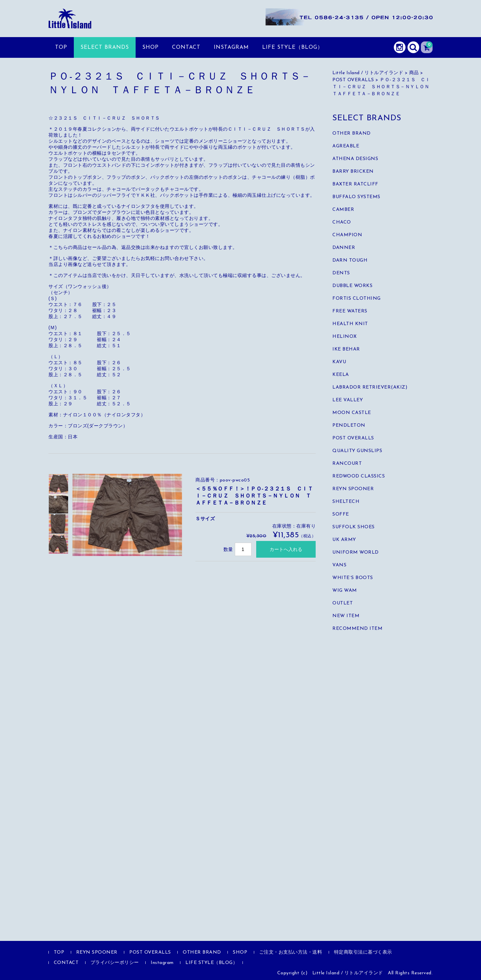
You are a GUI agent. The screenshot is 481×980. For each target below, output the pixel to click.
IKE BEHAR (346, 349)
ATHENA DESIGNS (355, 159)
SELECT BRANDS (105, 47)
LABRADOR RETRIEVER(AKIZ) (370, 387)
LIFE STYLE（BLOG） (293, 47)
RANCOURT (347, 464)
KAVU (339, 362)
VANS (339, 565)
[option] (58, 484)
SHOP (150, 47)
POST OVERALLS (353, 438)
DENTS (341, 273)
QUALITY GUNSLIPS (357, 451)
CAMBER (343, 210)
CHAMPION (347, 235)
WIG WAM (345, 591)
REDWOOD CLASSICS (359, 476)
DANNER (344, 248)
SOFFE (341, 514)
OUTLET (343, 603)
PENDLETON (349, 426)
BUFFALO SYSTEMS (356, 197)
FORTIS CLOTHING (357, 299)
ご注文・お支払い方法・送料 (291, 952)
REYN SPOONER (353, 489)
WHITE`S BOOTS (353, 578)
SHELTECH (346, 502)
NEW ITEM (346, 616)
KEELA (341, 375)
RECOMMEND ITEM (357, 629)
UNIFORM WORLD (356, 552)
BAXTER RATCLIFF (355, 184)
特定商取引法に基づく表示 (363, 952)
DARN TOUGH (350, 260)
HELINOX (345, 337)
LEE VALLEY (348, 400)
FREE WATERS (350, 311)
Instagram (231, 47)
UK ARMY (344, 540)
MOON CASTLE (352, 413)
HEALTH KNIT (350, 324)
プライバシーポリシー (115, 963)
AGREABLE (346, 146)
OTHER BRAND (352, 133)
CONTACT (186, 47)
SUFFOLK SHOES (354, 527)
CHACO (342, 222)
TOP (61, 47)
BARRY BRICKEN (353, 172)
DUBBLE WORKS (352, 286)
